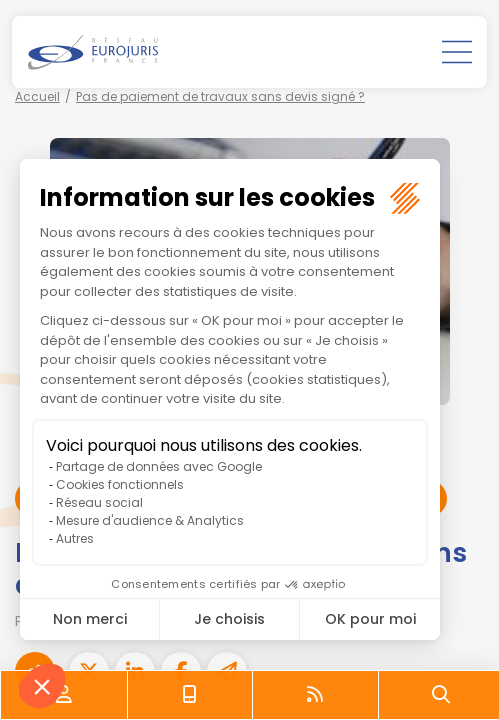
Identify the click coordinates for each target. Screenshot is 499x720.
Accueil (37, 96)
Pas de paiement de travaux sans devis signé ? (220, 96)
